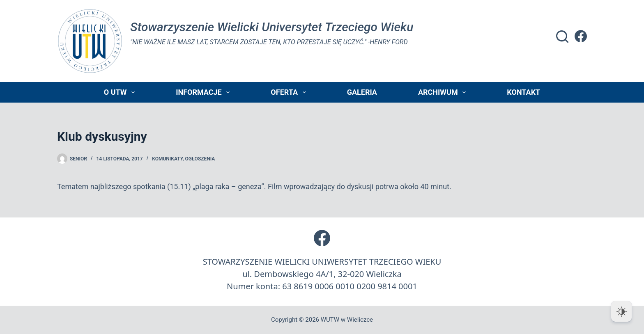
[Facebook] (581, 36)
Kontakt (523, 92)
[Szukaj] (562, 37)
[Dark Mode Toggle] (621, 311)
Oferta (290, 92)
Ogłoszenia (200, 159)
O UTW (121, 92)
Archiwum (444, 92)
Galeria (362, 92)
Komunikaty (167, 159)
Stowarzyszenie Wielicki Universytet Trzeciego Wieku (272, 27)
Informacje (204, 92)
